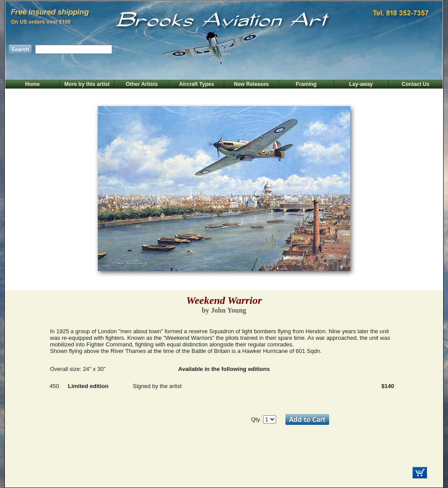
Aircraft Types (197, 84)
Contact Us (415, 84)
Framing (306, 84)
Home (32, 84)
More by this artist (87, 84)
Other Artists (142, 84)
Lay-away (361, 84)
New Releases (251, 84)
